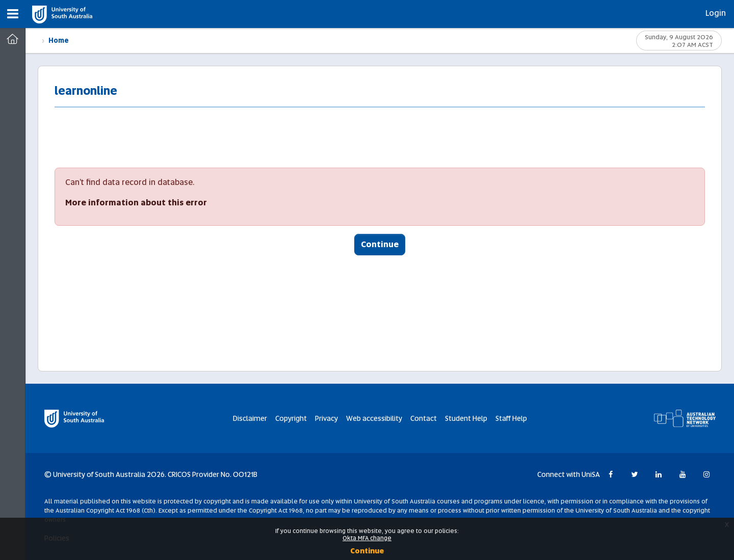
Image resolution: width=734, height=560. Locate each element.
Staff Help (511, 418)
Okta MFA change (367, 538)
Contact (424, 418)
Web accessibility (374, 418)
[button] (13, 14)
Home (59, 41)
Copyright (291, 418)
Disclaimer (250, 418)
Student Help (466, 418)
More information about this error (136, 203)
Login (716, 13)
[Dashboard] (12, 39)
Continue (380, 244)
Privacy (326, 418)
